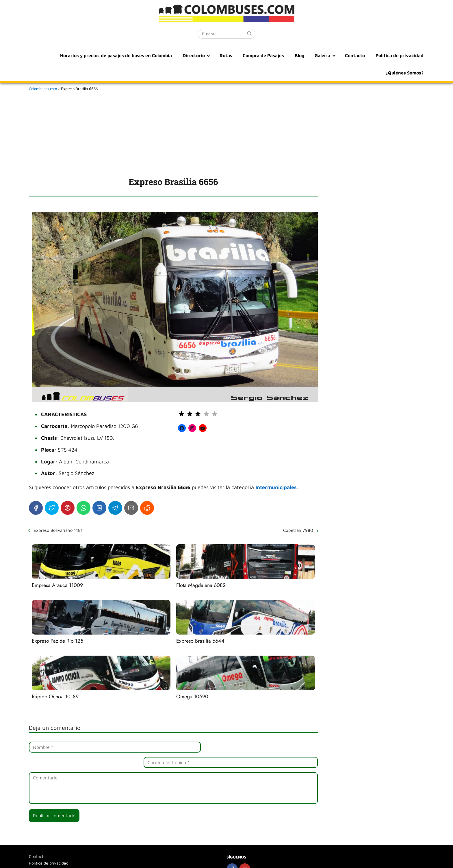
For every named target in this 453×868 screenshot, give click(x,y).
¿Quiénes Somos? (405, 73)
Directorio (203, 55)
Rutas (234, 55)
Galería (326, 55)
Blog (305, 55)
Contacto (357, 55)
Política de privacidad (400, 55)
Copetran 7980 (298, 530)
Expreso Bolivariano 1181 (58, 530)
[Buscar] (249, 33)
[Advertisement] (173, 133)
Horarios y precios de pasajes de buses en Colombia (126, 55)
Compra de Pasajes (270, 55)
